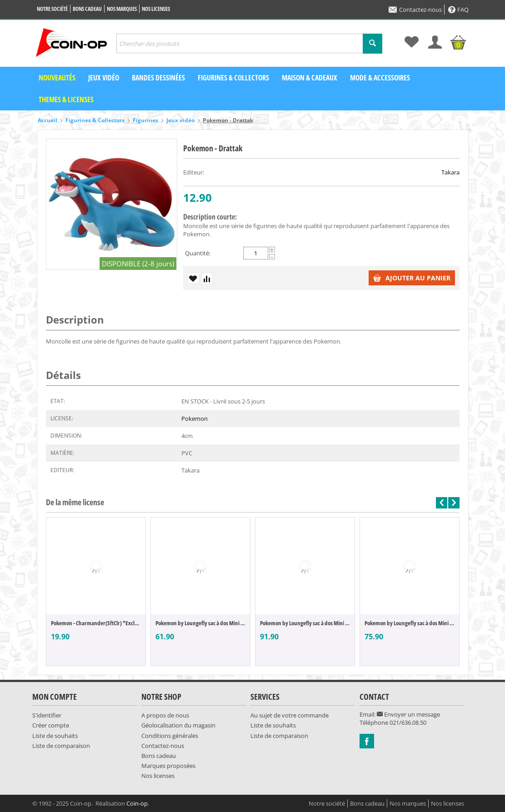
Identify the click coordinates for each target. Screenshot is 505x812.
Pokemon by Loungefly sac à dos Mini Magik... (200, 623)
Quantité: (198, 253)
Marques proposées (168, 766)
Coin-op (137, 803)
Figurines (145, 120)
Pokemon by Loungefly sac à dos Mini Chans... (305, 623)
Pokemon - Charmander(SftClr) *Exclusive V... (96, 623)
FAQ (458, 10)
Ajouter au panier (412, 278)
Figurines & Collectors (233, 78)
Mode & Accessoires (380, 78)
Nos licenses (156, 9)
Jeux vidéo (104, 78)
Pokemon (195, 418)
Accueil (47, 120)
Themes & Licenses (66, 100)
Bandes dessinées (158, 78)
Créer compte (51, 725)
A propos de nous (165, 715)
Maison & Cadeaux (310, 78)
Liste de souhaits (55, 736)
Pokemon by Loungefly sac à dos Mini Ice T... (410, 623)
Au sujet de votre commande (290, 715)
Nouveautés (57, 78)
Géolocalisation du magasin (178, 725)
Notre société (52, 9)
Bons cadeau (87, 9)
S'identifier (47, 715)
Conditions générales (170, 736)
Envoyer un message (408, 714)
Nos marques (122, 9)
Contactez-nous (415, 10)
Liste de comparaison (61, 746)
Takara (450, 172)
